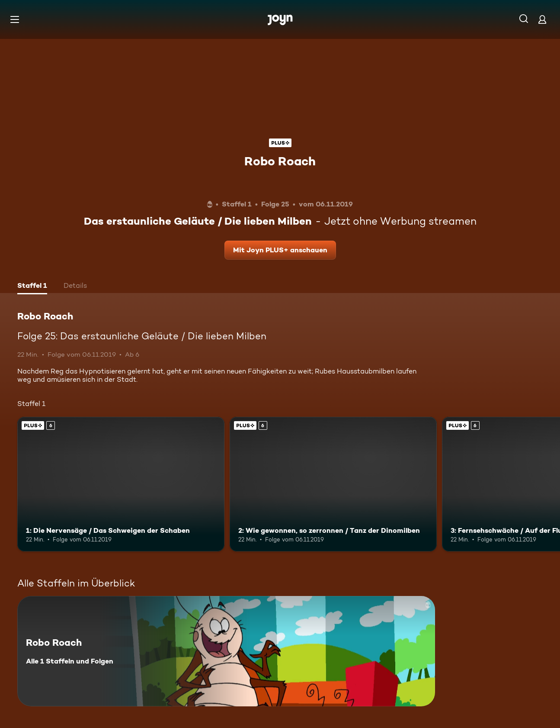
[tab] (32, 287)
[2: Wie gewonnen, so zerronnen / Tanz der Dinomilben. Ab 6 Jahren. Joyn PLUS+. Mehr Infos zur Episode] (333, 484)
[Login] (542, 19)
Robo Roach (280, 161)
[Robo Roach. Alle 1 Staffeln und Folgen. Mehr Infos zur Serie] (226, 651)
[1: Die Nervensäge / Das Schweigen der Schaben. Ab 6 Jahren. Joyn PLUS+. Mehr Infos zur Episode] (121, 484)
